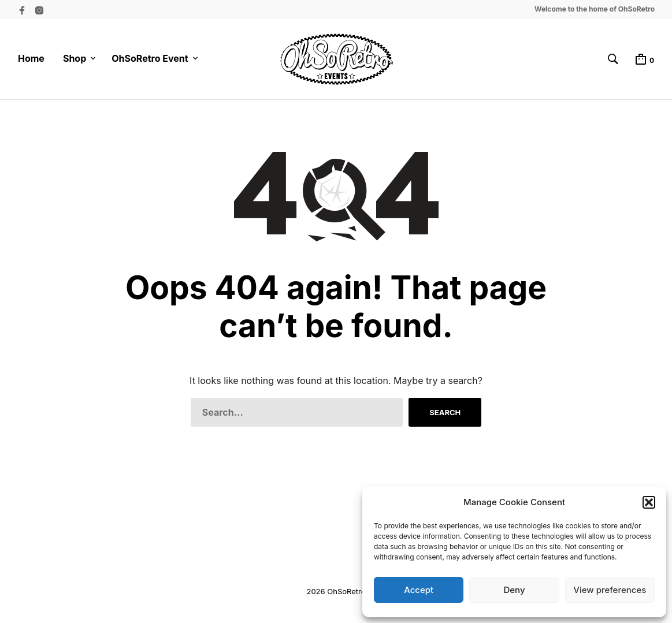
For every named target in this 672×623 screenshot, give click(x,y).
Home (31, 58)
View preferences (610, 590)
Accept (419, 590)
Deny (514, 590)
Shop (75, 58)
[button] (649, 502)
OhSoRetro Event (150, 58)
